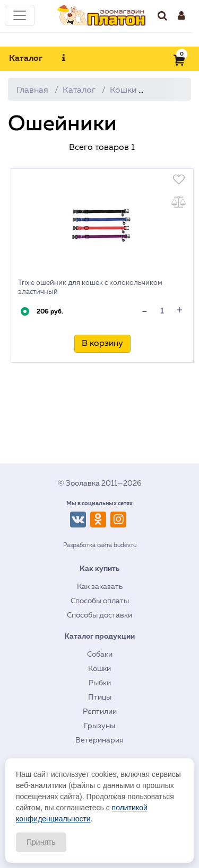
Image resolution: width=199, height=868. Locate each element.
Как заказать (100, 587)
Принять (41, 842)
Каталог (26, 59)
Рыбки (100, 683)
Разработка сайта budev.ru (100, 545)
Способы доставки (99, 615)
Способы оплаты (100, 601)
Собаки (100, 655)
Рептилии (100, 712)
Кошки (123, 91)
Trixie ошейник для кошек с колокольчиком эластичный (90, 288)
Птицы (100, 697)
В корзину (102, 344)
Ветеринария (99, 740)
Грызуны (99, 726)
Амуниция (171, 91)
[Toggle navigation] (20, 15)
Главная (32, 91)
